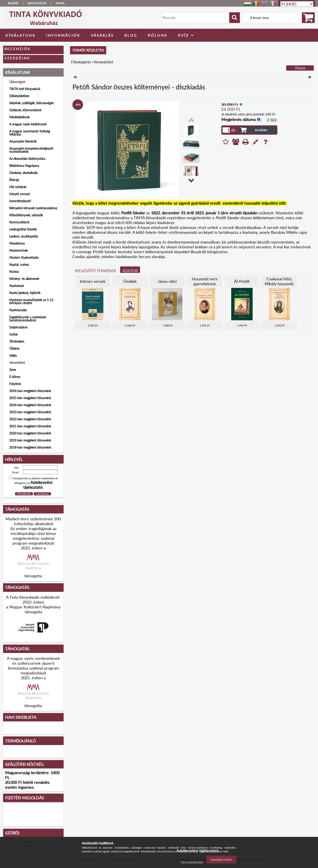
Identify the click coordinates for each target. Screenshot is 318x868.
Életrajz (14, 180)
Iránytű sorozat (20, 194)
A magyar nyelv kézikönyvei (28, 124)
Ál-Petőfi (242, 281)
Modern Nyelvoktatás (24, 258)
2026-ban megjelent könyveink (30, 391)
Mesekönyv (17, 243)
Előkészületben (19, 96)
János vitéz (167, 281)
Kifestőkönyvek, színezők (26, 215)
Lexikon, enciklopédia (24, 236)
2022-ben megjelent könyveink (30, 419)
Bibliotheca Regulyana (24, 166)
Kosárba (261, 130)
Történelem (17, 341)
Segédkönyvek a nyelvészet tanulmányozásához (28, 319)
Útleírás (14, 348)
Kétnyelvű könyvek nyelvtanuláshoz (33, 208)
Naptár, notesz (19, 265)
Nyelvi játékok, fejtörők (25, 293)
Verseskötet (17, 363)
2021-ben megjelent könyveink (30, 426)
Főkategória (81, 62)
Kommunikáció (19, 222)
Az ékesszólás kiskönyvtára (27, 159)
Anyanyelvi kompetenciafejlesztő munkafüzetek (31, 150)
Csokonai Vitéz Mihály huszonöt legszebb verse (279, 284)
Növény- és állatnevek (24, 279)
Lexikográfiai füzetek (23, 229)
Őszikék (130, 281)
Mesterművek (19, 250)
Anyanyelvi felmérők (23, 141)
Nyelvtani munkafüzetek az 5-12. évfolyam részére (32, 301)
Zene (13, 370)
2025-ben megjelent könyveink (30, 398)
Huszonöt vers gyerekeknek (205, 281)
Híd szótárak (18, 187)
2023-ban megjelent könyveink (30, 412)
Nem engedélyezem (192, 862)
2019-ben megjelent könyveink (30, 440)
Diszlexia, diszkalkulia (23, 173)
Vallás (13, 356)
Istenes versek (93, 281)
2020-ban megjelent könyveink (30, 433)
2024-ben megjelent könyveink (30, 405)
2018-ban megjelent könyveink (30, 447)
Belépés (13, 3)
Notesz (14, 272)
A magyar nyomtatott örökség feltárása (30, 133)
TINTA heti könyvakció (25, 89)
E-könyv (15, 377)
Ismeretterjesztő (20, 201)
